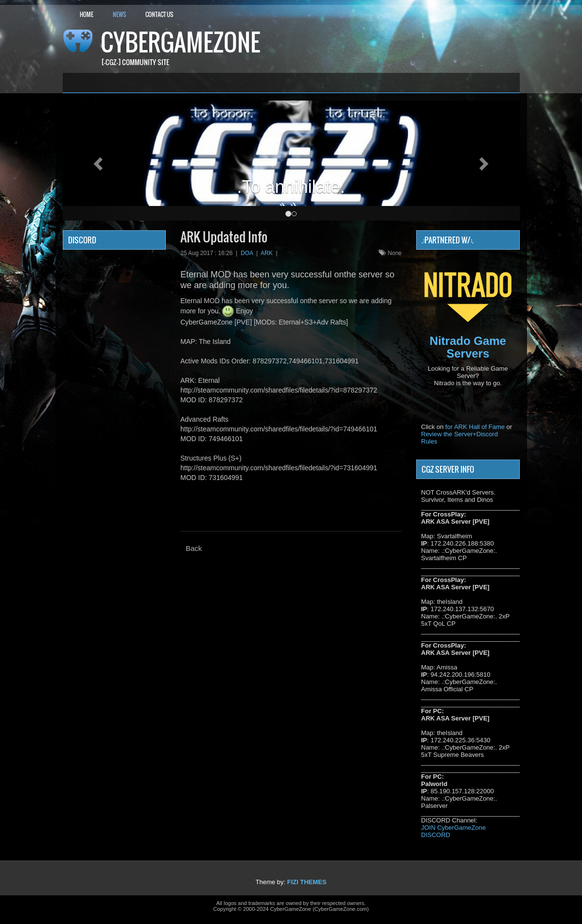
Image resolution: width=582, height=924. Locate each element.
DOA (247, 253)
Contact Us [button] (159, 14)
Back (194, 548)
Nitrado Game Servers (468, 347)
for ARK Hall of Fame (475, 427)
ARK (267, 253)
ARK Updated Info (224, 237)
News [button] (119, 14)
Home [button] (87, 14)
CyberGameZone (180, 42)
